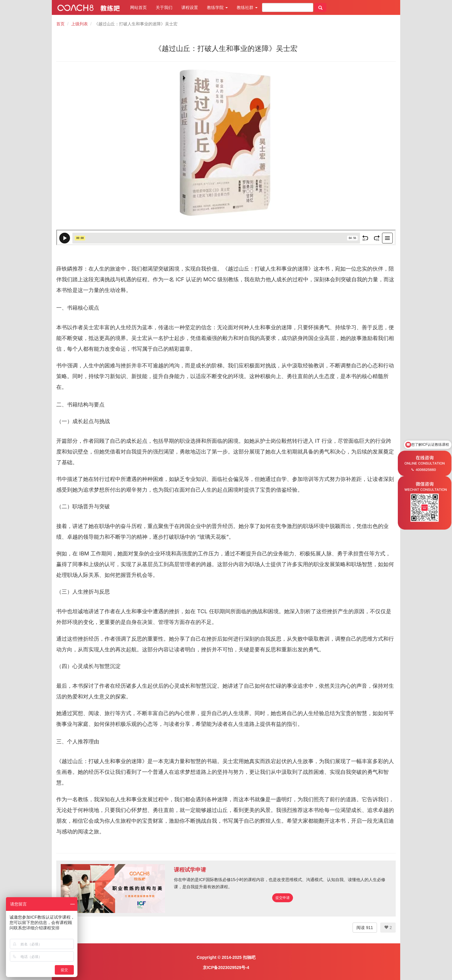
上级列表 (80, 24)
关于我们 (164, 7)
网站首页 (138, 7)
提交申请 (283, 898)
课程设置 (190, 7)
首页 (60, 24)
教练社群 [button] (247, 7)
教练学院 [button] (217, 7)
